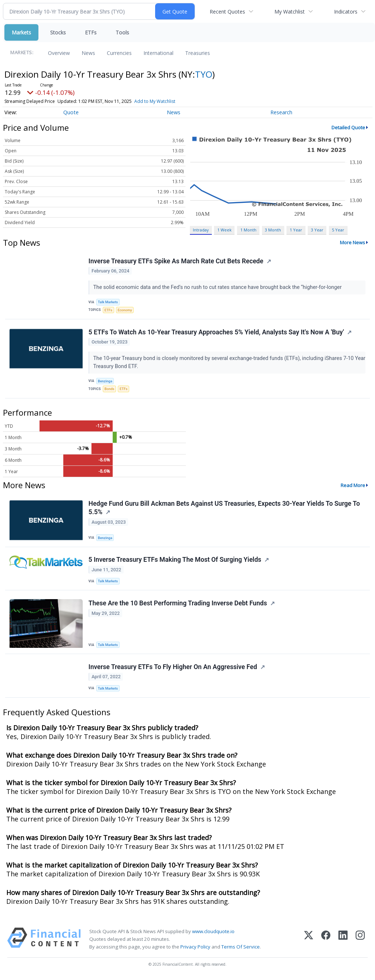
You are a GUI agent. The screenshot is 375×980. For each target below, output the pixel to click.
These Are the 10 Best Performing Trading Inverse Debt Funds (178, 604)
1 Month (248, 230)
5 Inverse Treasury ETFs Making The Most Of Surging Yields (175, 561)
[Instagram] (360, 941)
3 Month (273, 230)
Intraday (201, 230)
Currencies (119, 53)
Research (281, 112)
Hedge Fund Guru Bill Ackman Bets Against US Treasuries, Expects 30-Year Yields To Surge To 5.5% (224, 508)
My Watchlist (290, 12)
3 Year (317, 230)
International (158, 53)
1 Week (224, 230)
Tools (122, 32)
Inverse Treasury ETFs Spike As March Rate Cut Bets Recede (176, 261)
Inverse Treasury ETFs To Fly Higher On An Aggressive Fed (173, 668)
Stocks (58, 32)
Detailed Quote (348, 127)
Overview (59, 53)
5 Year (338, 230)
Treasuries (198, 53)
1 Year (296, 230)
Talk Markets (108, 302)
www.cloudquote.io (213, 933)
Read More (353, 486)
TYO (204, 74)
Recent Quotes (227, 12)
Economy (125, 310)
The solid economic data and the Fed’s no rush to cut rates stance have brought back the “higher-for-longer (218, 288)
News (88, 53)
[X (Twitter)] (309, 941)
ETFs (91, 32)
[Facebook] (326, 941)
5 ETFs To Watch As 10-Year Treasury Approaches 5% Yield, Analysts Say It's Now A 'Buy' (216, 333)
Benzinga (105, 381)
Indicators (346, 12)
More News (352, 242)
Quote (71, 112)
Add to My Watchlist (155, 101)
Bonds (110, 389)
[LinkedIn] (343, 941)
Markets (21, 32)
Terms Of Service (241, 948)
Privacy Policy (195, 948)
